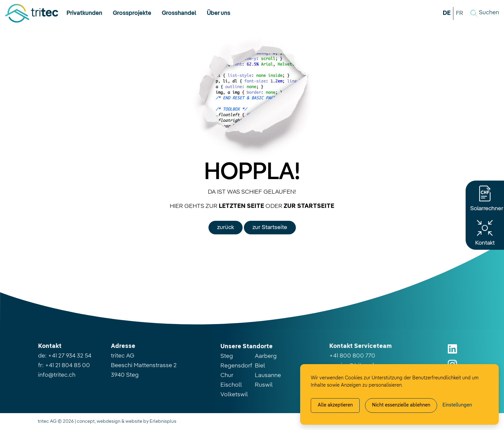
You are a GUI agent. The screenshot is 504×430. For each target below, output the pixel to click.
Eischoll (231, 385)
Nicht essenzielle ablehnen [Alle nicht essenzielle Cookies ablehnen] (401, 405)
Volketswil (234, 395)
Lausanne (268, 375)
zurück (226, 227)
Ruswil (264, 385)
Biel (260, 366)
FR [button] (459, 13)
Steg (227, 356)
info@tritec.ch (57, 375)
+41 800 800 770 (352, 356)
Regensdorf (236, 366)
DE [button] (447, 13)
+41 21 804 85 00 (68, 365)
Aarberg (266, 356)
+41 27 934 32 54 (70, 356)
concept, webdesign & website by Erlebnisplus (127, 421)
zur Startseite (270, 227)
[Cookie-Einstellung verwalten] (457, 406)
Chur (227, 375)
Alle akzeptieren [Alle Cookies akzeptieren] (335, 405)
